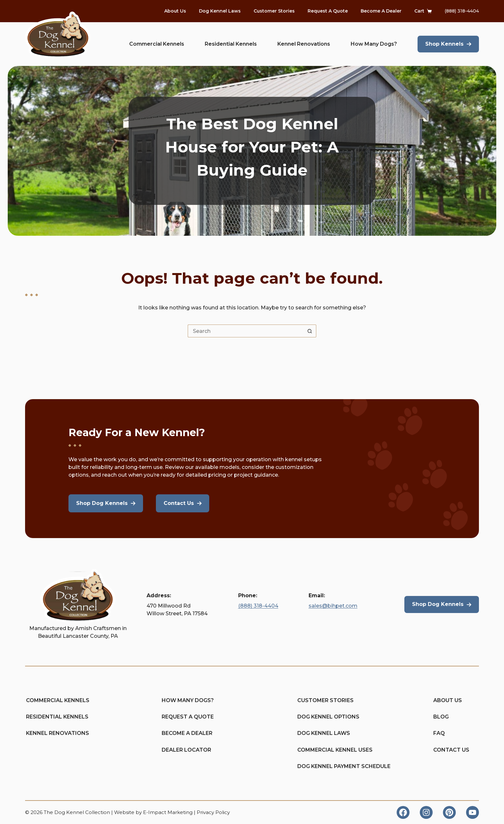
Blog (441, 717)
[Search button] (310, 331)
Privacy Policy (213, 812)
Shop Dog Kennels (438, 604)
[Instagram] (426, 812)
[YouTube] (473, 812)
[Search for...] (246, 331)
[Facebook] (403, 812)
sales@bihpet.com (333, 606)
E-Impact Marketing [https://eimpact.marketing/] (168, 812)
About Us (175, 11)
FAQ (439, 733)
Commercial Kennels (157, 44)
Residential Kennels (231, 44)
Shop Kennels (444, 44)
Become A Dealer (381, 11)
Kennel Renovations (304, 44)
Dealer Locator (185, 750)
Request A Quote (328, 11)
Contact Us (451, 750)
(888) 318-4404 (462, 11)
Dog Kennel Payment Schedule (320, 766)
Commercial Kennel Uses (320, 750)
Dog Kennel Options (320, 717)
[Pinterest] (449, 812)
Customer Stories (274, 11)
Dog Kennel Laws (220, 11)
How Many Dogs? (374, 44)
